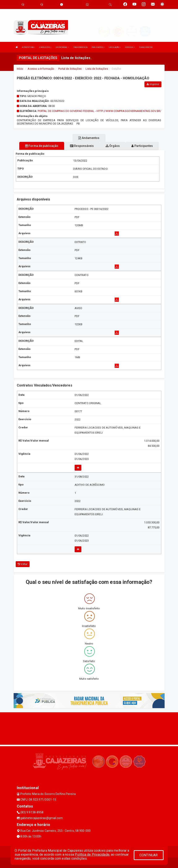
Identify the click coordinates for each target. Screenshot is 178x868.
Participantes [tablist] (142, 146)
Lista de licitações (97, 69)
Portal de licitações (70, 69)
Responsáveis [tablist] (82, 146)
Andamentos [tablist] (89, 138)
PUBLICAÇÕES (98, 47)
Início (20, 69)
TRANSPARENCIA (80, 47)
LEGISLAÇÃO (115, 47)
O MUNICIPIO (45, 47)
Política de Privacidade (92, 855)
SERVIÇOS (130, 47)
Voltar (23, 564)
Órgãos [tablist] (113, 146)
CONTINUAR (149, 855)
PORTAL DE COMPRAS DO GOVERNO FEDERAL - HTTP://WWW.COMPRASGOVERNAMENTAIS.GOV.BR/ (99, 111)
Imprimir (153, 84)
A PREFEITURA (29, 47)
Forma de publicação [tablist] (42, 146)
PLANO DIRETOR (146, 47)
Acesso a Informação (41, 69)
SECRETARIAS (62, 47)
